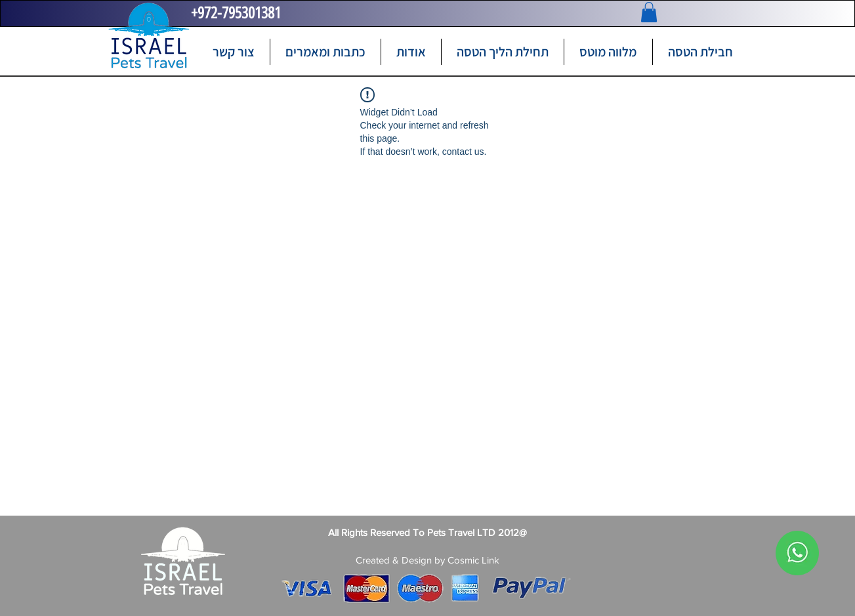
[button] (649, 12)
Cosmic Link (473, 560)
